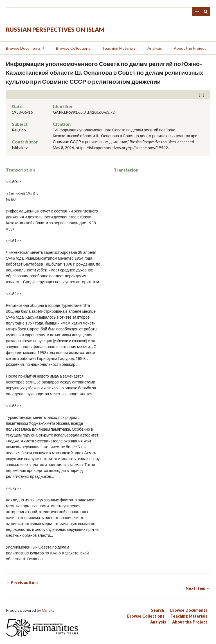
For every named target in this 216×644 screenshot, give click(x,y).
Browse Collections (73, 48)
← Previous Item (22, 582)
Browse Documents (23, 48)
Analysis (155, 48)
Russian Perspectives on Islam (55, 29)
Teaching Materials (119, 48)
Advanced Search (197, 12)
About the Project (190, 48)
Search (206, 12)
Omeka (48, 610)
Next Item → (198, 588)
